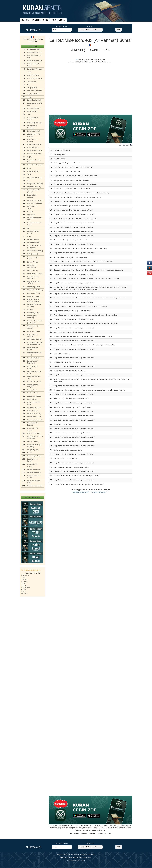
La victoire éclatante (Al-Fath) (35, 219)
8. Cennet (24, 590)
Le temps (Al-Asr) (33, 441)
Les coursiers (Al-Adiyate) (33, 429)
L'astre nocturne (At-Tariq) (34, 378)
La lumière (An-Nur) (34, 131)
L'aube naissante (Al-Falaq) (34, 482)
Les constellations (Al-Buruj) (34, 372)
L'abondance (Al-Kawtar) (33, 460)
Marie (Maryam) (32, 111)
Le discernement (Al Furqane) (34, 135)
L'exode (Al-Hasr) (33, 262)
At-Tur (29, 236)
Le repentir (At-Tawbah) (35, 78)
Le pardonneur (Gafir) (34, 187)
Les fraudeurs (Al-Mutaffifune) (33, 362)
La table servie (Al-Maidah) (33, 65)
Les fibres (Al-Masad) (34, 472)
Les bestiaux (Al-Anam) (35, 69)
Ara (118, 30)
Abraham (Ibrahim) (33, 94)
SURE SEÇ (36, 20)
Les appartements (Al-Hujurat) (34, 224)
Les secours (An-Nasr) (34, 469)
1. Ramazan (25, 575)
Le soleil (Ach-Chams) (34, 396)
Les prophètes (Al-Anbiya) (33, 119)
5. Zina (23, 583)
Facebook (84, 855)
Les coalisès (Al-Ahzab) (35, 165)
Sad (29, 181)
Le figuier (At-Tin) (33, 411)
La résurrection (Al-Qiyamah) (33, 327)
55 (77, 59)
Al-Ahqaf (30, 212)
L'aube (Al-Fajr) (32, 390)
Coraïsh (30, 453)
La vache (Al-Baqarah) (34, 53)
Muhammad (31, 215)
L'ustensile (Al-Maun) (34, 456)
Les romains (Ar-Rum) (34, 154)
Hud (29, 85)
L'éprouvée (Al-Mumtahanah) (32, 266)
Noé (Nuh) (31, 310)
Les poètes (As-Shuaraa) (32, 140)
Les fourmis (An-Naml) (34, 144)
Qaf (28, 228)
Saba (29, 168)
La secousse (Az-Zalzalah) (33, 424)
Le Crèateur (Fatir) (33, 171)
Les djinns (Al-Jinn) (33, 313)
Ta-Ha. (29, 115)
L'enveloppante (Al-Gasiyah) (33, 386)
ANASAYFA (25, 20)
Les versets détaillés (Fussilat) (34, 191)
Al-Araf (30, 72)
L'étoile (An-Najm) (33, 239)
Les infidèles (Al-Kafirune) (33, 465)
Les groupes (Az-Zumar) (35, 184)
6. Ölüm (24, 585)
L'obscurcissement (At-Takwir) (35, 354)
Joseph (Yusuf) (32, 88)
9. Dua (23, 592)
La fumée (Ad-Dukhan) (34, 203)
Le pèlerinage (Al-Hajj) (34, 123)
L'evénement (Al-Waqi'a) (35, 251)
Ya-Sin (29, 174)
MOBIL (46, 20)
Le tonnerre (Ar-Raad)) (34, 91)
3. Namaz (24, 579)
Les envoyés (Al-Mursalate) (33, 335)
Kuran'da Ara (62, 855)
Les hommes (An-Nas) (34, 486)
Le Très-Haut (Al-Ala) (34, 382)
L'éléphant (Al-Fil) (33, 450)
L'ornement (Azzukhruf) (35, 200)
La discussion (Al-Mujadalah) (33, 258)
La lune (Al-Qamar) (33, 242)
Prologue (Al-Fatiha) (34, 49)
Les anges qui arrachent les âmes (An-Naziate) (35, 344)
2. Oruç (23, 577)
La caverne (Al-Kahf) (34, 108)
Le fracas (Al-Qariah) (34, 433)
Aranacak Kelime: (62, 26)
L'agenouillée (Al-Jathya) (33, 207)
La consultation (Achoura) (32, 196)
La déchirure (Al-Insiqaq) (33, 367)
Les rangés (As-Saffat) (34, 177)
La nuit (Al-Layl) (32, 399)
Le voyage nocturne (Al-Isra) (35, 104)
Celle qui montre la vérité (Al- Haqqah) (33, 300)
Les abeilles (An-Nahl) (34, 100)
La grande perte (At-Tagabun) (34, 283)
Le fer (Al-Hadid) (33, 254)
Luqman (30, 157)
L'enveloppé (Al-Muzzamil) (32, 317)
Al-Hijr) (30, 97)
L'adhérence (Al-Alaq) (34, 414)
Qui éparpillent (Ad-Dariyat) (33, 232)
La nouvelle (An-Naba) (34, 339)
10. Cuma (24, 594)
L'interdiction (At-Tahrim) (35, 290)
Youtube (91, 855)
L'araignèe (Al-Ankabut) (35, 151)
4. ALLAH (24, 581)
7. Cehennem (25, 587)
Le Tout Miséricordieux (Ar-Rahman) (34, 247)
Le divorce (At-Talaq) (34, 287)
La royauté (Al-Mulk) (34, 293)
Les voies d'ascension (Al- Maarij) (34, 305)
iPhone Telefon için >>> (101, 492)
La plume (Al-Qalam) (34, 296)
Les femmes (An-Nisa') (35, 61)
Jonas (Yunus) (32, 81)
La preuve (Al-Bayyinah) (35, 420)
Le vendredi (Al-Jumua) (35, 273)
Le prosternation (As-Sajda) (34, 161)
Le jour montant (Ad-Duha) (34, 403)
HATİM (53, 20)
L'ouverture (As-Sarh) (34, 408)
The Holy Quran (73, 855)
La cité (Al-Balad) (33, 393)
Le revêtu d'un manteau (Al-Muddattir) (35, 322)
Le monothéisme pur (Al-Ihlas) (34, 477)
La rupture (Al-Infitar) (34, 358)
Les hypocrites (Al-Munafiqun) (33, 278)
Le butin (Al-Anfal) (33, 75)
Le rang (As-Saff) (33, 270)
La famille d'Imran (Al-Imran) (34, 57)
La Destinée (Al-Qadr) (34, 417)
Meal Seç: (90, 26)
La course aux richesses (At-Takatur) (35, 437)
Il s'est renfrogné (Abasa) (33, 349)
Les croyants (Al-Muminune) (33, 127)
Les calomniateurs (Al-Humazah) (34, 446)
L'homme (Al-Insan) (33, 331)
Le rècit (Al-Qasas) (33, 148)
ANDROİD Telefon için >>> (82, 492)
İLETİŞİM (62, 20)
